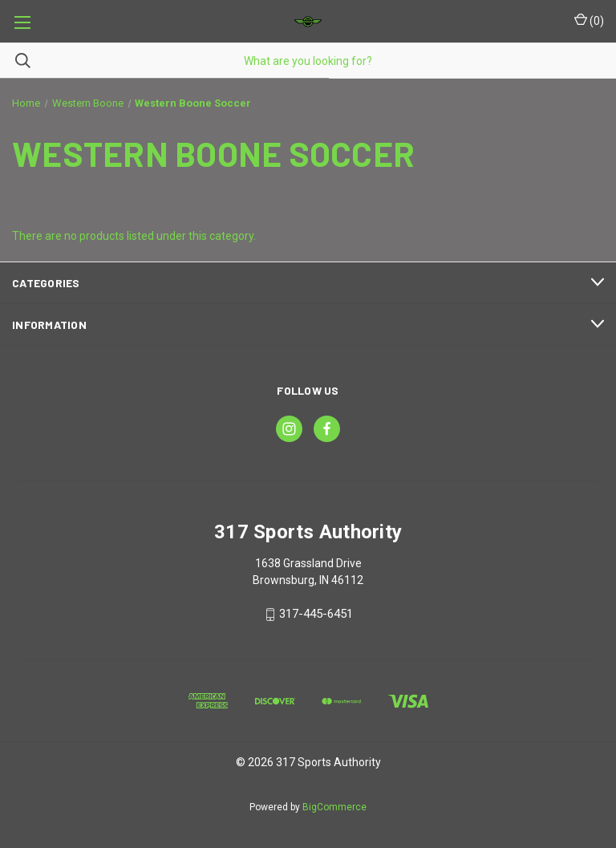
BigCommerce (334, 807)
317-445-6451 (316, 615)
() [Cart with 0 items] (589, 20)
